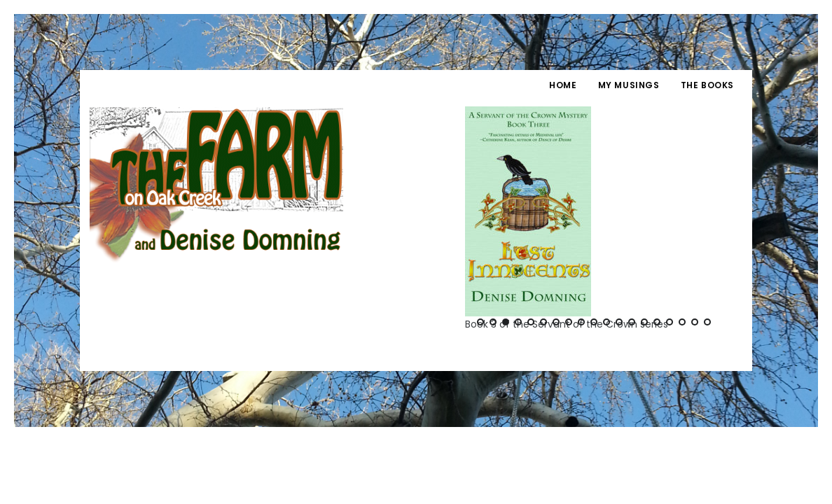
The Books (707, 85)
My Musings (629, 85)
